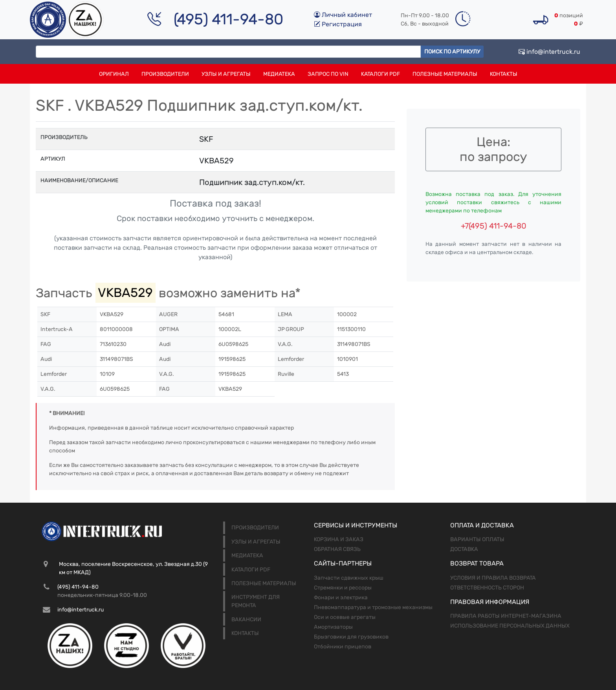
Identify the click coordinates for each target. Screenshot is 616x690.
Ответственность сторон (487, 588)
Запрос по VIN (328, 74)
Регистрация (338, 24)
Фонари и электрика (341, 598)
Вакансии (246, 620)
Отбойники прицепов (343, 647)
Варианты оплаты (477, 539)
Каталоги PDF (380, 74)
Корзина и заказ (339, 539)
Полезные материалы (445, 74)
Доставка (464, 549)
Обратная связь (337, 549)
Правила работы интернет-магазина (506, 616)
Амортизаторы (333, 627)
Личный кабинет (343, 15)
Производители (165, 74)
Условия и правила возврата (493, 578)
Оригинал (114, 74)
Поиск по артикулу (452, 52)
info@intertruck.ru (549, 52)
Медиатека (279, 74)
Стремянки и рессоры (343, 588)
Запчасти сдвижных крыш (349, 578)
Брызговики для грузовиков (351, 637)
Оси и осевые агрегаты (345, 617)
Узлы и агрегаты (226, 74)
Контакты (504, 74)
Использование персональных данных (510, 626)
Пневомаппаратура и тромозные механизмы (373, 607)
